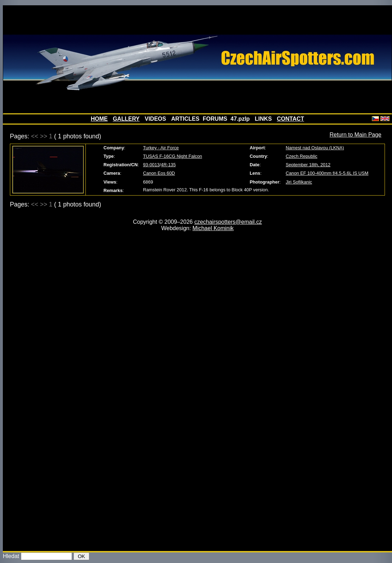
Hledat (11, 556)
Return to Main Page (355, 135)
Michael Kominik (213, 228)
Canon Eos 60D (159, 173)
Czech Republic (302, 156)
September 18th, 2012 (308, 165)
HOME (99, 119)
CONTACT (290, 119)
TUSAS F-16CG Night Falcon (173, 156)
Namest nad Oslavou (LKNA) (315, 148)
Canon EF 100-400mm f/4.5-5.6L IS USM (327, 173)
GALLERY (126, 119)
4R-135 (168, 165)
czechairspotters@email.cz (228, 222)
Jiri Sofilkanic (299, 182)
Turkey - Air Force (161, 148)
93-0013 (151, 165)
